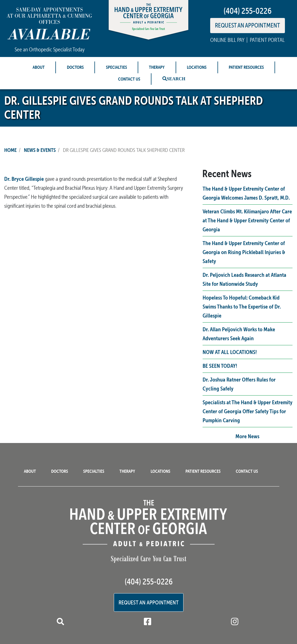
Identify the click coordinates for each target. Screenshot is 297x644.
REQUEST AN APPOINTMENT (248, 25)
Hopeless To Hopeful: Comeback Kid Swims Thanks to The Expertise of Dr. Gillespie (242, 306)
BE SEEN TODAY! (220, 366)
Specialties (116, 67)
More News (247, 436)
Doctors (75, 67)
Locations (197, 67)
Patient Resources (246, 67)
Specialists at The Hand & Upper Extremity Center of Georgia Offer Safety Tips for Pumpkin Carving (248, 411)
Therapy (157, 67)
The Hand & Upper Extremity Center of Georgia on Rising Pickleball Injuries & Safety (244, 252)
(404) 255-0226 (248, 11)
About (39, 67)
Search (176, 79)
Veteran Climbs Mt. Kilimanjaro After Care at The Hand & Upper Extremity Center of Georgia (247, 220)
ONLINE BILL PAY (227, 40)
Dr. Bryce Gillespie (24, 179)
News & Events (40, 150)
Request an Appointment (149, 602)
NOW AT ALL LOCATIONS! (230, 352)
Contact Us (129, 79)
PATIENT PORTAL (267, 40)
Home (10, 150)
